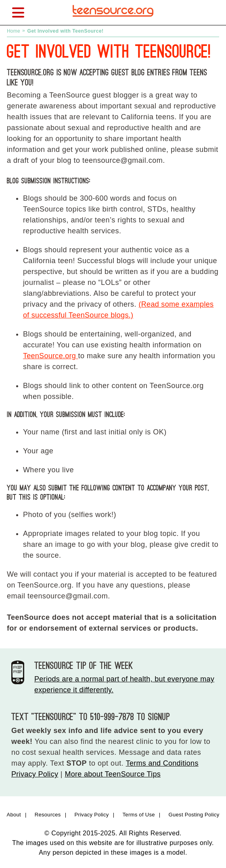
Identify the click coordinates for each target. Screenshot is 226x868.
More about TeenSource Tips (113, 774)
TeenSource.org (51, 356)
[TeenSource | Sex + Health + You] (113, 19)
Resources (48, 815)
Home (14, 31)
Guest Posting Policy (194, 815)
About (14, 815)
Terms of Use (139, 815)
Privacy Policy (35, 774)
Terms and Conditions (162, 763)
